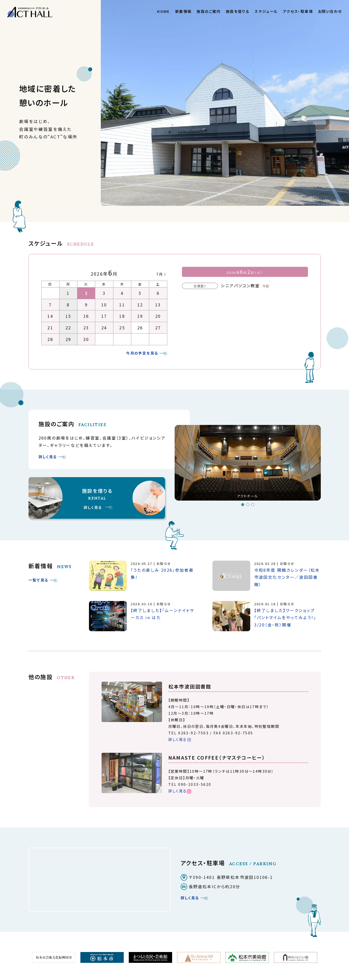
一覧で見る (39, 580)
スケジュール (266, 11)
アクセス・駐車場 (298, 11)
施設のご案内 (209, 11)
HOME (164, 11)
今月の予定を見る (142, 353)
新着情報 (183, 11)
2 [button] (248, 505)
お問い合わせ (330, 11)
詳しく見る (48, 457)
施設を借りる (238, 11)
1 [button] (243, 505)
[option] (248, 465)
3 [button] (253, 505)
